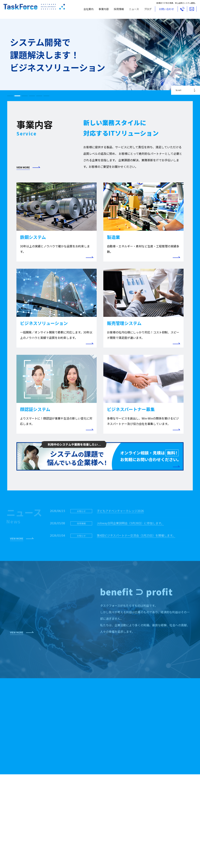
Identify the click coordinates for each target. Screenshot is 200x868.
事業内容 (101, 10)
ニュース (131, 10)
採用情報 (116, 10)
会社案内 (86, 10)
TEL (180, 10)
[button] (11, 96)
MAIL (189, 10)
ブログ (145, 10)
